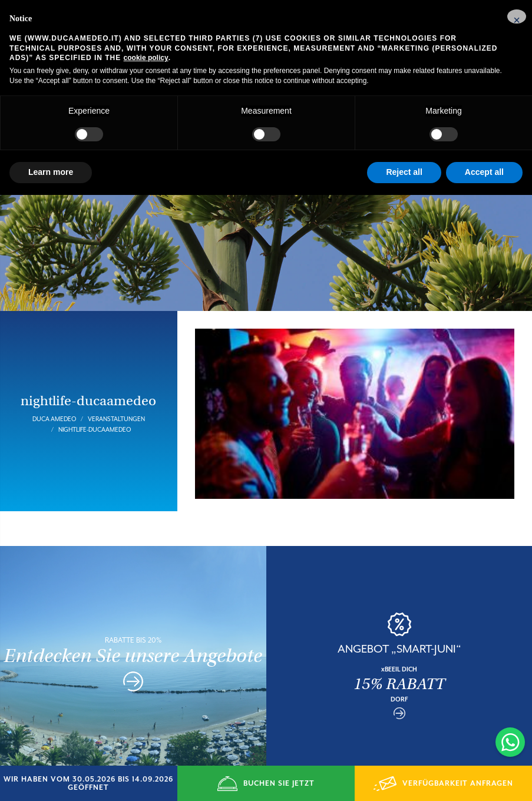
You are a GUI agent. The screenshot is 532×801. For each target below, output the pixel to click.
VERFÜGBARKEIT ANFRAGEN (443, 784)
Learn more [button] (51, 172)
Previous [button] (278, 656)
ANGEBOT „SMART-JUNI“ (399, 638)
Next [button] (520, 656)
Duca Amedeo (54, 408)
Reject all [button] (404, 172)
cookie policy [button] (146, 58)
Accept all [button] (484, 172)
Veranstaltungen (116, 408)
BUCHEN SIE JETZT (266, 784)
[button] (517, 16)
